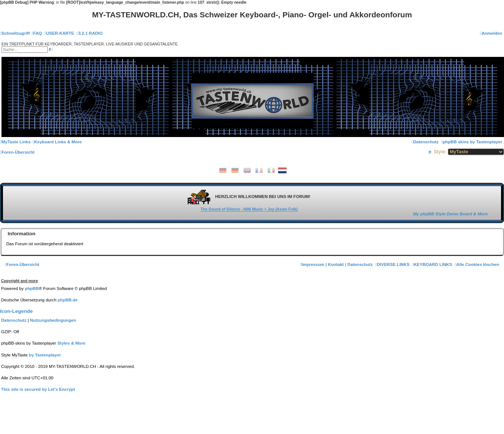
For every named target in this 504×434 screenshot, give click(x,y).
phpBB (32, 288)
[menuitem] (37, 33)
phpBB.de (68, 300)
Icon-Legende (16, 311)
